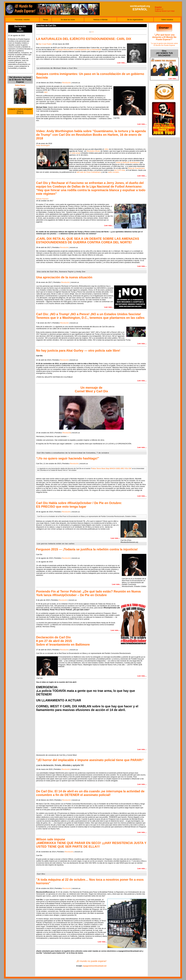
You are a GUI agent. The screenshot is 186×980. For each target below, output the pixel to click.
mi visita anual (75, 153)
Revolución (64, 247)
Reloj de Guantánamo (136, 168)
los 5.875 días (120, 170)
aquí (46, 92)
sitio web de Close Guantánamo (89, 172)
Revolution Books (93, 151)
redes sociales (113, 172)
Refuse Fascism (42, 199)
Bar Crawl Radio (45, 44)
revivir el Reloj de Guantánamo (128, 162)
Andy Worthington (43, 145)
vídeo (106, 149)
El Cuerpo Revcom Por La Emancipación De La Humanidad (78, 50)
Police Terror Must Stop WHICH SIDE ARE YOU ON (111, 468)
